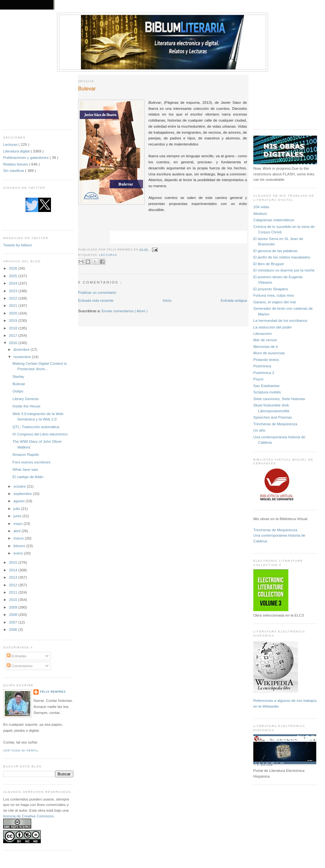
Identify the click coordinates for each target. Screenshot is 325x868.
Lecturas (11, 144)
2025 (14, 276)
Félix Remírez (53, 692)
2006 (14, 629)
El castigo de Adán (28, 477)
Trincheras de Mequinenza (275, 424)
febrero (20, 546)
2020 (14, 313)
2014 (14, 570)
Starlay (18, 376)
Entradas (17, 656)
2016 (14, 343)
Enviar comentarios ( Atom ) (125, 311)
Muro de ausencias (269, 353)
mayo (18, 523)
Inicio (167, 300)
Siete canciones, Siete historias (279, 399)
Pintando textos (266, 360)
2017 (14, 335)
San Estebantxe (267, 386)
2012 (14, 585)
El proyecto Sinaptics (271, 289)
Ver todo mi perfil (21, 751)
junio (18, 516)
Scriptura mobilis (267, 392)
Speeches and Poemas (273, 417)
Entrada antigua (234, 300)
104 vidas (261, 207)
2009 (14, 607)
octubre (20, 486)
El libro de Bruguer (269, 264)
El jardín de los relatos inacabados (282, 257)
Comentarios (20, 666)
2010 (14, 600)
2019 (14, 320)
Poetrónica (262, 366)
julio (17, 508)
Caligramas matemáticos (274, 220)
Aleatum (260, 213)
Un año (259, 430)
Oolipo (18, 391)
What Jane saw (25, 469)
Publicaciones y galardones (26, 157)
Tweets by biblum (18, 245)
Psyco (258, 379)
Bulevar (19, 384)
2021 (14, 305)
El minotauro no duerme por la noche (284, 270)
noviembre (23, 357)
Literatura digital (17, 151)
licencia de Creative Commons (29, 816)
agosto (19, 501)
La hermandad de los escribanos (280, 320)
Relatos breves (16, 164)
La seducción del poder (273, 327)
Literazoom (263, 333)
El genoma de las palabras (275, 251)
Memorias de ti (266, 346)
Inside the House (26, 406)
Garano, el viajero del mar (275, 302)
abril (17, 531)
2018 (14, 328)
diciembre (22, 349)
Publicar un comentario (97, 292)
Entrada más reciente (96, 300)
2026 (14, 268)
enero (19, 553)
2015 (14, 562)
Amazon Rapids (26, 454)
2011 (14, 592)
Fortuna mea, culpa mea (274, 295)
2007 (14, 622)
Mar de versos (265, 340)
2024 (14, 283)
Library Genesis (25, 399)
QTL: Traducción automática (36, 427)
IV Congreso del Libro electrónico (40, 434)
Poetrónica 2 (264, 373)
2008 (14, 614)
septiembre (23, 494)
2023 (14, 291)
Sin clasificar (14, 170)
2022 (14, 298)
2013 (14, 577)
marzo (19, 538)
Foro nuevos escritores (31, 462)
